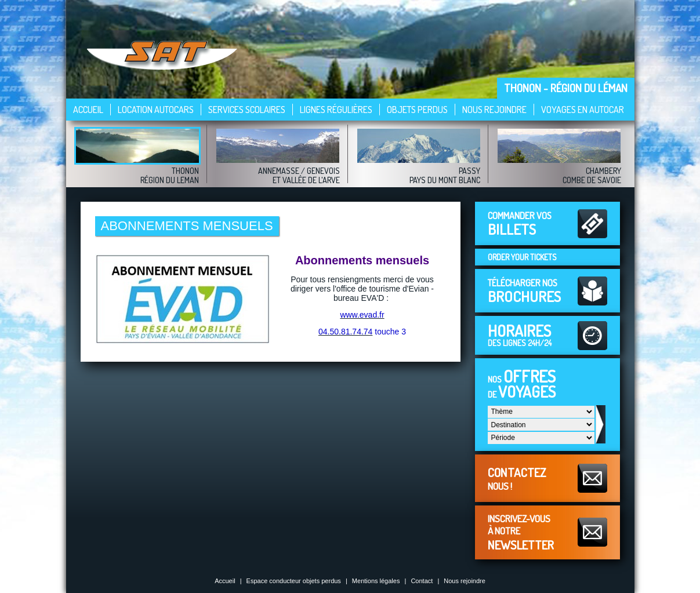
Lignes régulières (336, 110)
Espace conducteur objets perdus (294, 581)
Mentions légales (376, 581)
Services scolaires (247, 110)
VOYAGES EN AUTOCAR (583, 110)
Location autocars (156, 110)
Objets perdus (417, 110)
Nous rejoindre (494, 110)
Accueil (88, 110)
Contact (422, 581)
